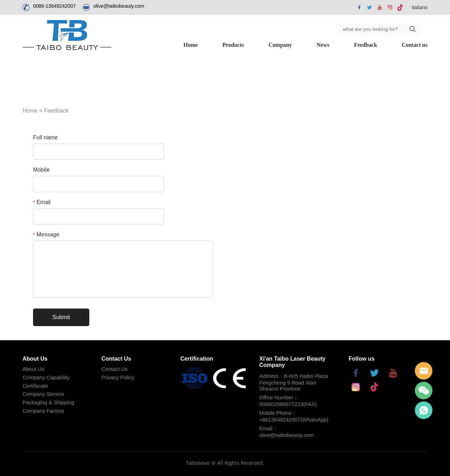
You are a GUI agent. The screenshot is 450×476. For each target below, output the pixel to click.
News (271, 45)
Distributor (414, 45)
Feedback (314, 45)
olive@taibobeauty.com (119, 6)
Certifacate (35, 386)
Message (46, 234)
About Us (33, 369)
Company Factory (43, 411)
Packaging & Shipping (48, 402)
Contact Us (115, 369)
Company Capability (46, 377)
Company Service (43, 394)
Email (42, 202)
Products (181, 45)
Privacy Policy (118, 377)
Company (228, 45)
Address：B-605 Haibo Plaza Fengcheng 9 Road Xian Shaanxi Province (294, 382)
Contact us (363, 45)
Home (139, 45)
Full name (45, 137)
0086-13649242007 (54, 6)
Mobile (41, 170)
